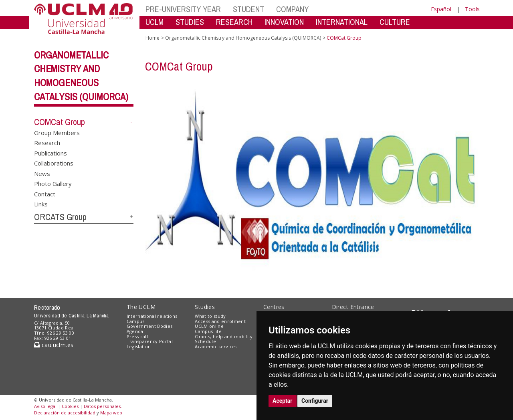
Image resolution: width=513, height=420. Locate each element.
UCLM (155, 22)
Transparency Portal (150, 341)
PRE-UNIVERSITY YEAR (183, 9)
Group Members (57, 132)
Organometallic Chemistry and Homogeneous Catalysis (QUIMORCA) (243, 38)
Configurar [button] (315, 401)
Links (41, 204)
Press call (137, 336)
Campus (136, 321)
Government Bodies (150, 326)
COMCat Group (60, 122)
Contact (45, 194)
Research (47, 143)
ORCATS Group (60, 217)
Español (441, 9)
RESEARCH (234, 22)
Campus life (208, 331)
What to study (210, 316)
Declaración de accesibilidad (65, 413)
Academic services (216, 346)
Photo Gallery (53, 184)
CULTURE (395, 22)
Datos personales (102, 406)
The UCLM (141, 307)
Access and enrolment (220, 321)
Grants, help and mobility (224, 336)
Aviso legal (45, 406)
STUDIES (190, 22)
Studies (205, 307)
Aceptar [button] (283, 401)
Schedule (205, 341)
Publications (50, 153)
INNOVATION (284, 22)
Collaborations (54, 163)
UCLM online (209, 326)
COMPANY (292, 9)
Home (152, 38)
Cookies (70, 406)
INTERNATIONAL (342, 22)
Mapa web (111, 413)
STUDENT (248, 9)
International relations (152, 316)
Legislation (139, 346)
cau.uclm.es (54, 345)
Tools (472, 9)
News (42, 173)
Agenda (135, 331)
